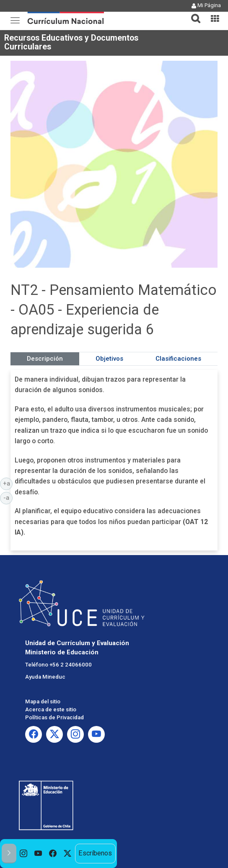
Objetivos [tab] (109, 359)
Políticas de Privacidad (54, 717)
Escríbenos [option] (95, 853)
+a (8, 483)
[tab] (192, 14)
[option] (24, 854)
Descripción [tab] (45, 359)
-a (8, 497)
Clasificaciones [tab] (178, 359)
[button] (192, 13)
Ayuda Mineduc (45, 677)
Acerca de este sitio (51, 709)
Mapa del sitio (43, 701)
